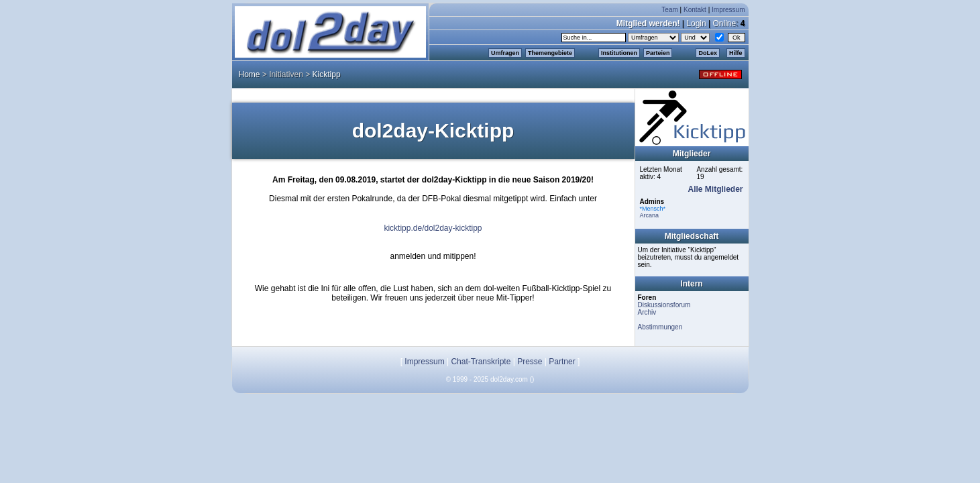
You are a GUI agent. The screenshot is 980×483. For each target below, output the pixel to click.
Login (696, 23)
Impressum (728, 10)
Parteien (658, 53)
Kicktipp (327, 74)
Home (250, 74)
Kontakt (695, 10)
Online (724, 23)
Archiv (647, 312)
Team (669, 10)
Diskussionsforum (664, 305)
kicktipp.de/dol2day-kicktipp (433, 228)
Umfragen (505, 53)
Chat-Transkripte (481, 362)
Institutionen (619, 53)
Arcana (650, 215)
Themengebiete (550, 53)
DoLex (708, 53)
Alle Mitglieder (715, 189)
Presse (530, 362)
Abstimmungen (660, 327)
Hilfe (736, 53)
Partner (562, 362)
